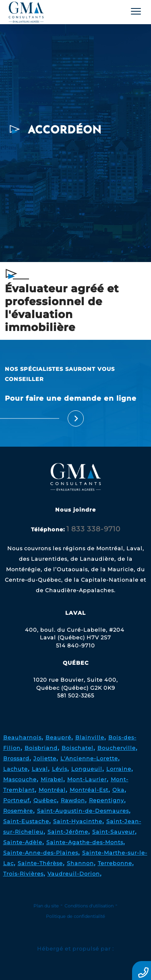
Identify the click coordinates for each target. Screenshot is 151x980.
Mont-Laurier (87, 779)
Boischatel (78, 748)
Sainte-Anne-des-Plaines (41, 853)
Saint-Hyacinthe (78, 821)
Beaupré (58, 737)
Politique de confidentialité (75, 916)
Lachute (16, 769)
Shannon (80, 863)
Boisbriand (41, 748)
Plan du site (46, 906)
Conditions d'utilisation (89, 906)
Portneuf (16, 800)
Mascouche (20, 779)
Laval (40, 769)
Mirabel (52, 779)
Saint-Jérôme (68, 832)
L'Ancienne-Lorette (89, 758)
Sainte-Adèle (23, 842)
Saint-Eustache (26, 821)
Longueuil (87, 769)
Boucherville (117, 748)
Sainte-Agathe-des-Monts (85, 842)
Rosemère (18, 811)
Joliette (45, 758)
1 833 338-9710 (93, 529)
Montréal (52, 790)
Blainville (90, 737)
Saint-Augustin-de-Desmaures (83, 811)
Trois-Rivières (23, 874)
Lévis (60, 769)
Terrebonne (115, 863)
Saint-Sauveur (114, 832)
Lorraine (119, 769)
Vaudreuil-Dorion (74, 874)
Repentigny (107, 800)
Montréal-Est (89, 790)
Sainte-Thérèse (40, 863)
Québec (45, 800)
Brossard (16, 758)
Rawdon (73, 800)
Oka (118, 790)
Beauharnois (22, 737)
